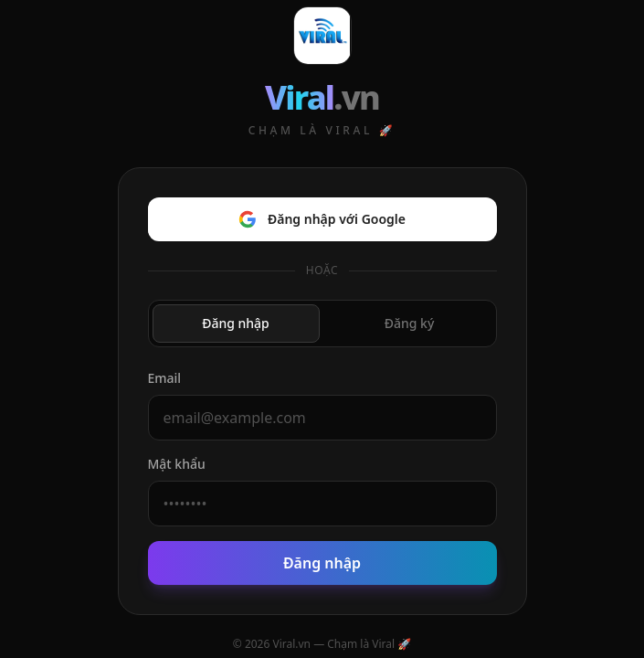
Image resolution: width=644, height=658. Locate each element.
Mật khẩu (177, 464)
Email (165, 378)
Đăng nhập (236, 323)
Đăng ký (410, 323)
